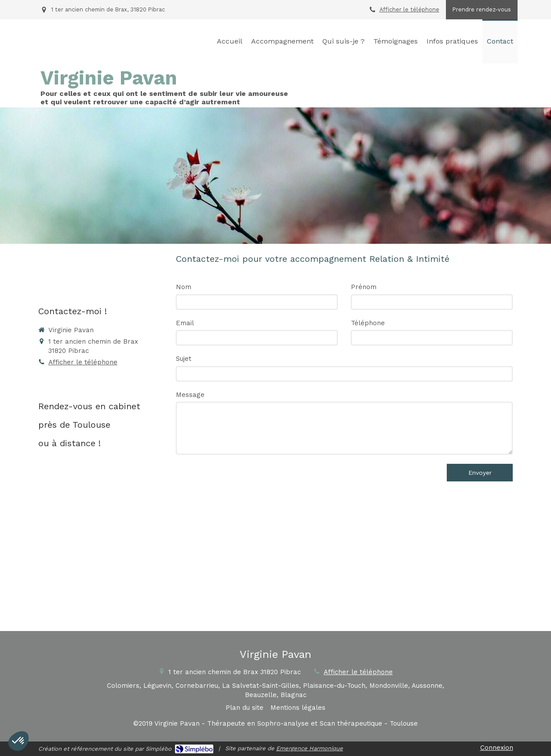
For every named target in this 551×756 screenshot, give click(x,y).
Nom (184, 287)
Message (190, 395)
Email (185, 323)
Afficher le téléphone (409, 9)
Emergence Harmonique (310, 748)
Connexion (497, 748)
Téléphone (368, 323)
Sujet (184, 359)
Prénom (364, 287)
